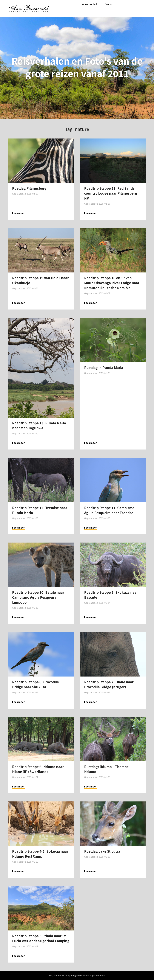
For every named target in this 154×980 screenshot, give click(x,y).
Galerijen (109, 4)
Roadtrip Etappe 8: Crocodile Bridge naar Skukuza (35, 684)
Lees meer (18, 213)
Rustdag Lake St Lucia (102, 851)
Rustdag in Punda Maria (104, 367)
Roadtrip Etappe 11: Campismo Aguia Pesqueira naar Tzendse (109, 510)
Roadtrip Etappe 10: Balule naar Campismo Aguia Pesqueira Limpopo (38, 597)
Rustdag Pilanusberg (29, 188)
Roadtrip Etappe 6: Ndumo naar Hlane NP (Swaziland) (38, 769)
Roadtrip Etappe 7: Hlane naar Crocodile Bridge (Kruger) (109, 684)
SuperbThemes (97, 975)
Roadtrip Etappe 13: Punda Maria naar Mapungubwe (39, 425)
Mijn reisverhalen (90, 4)
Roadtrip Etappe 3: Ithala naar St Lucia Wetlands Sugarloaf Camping (41, 938)
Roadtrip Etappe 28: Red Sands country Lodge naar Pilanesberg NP (111, 193)
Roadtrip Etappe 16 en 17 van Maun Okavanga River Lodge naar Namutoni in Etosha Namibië (112, 283)
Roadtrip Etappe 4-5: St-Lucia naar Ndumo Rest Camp (40, 854)
